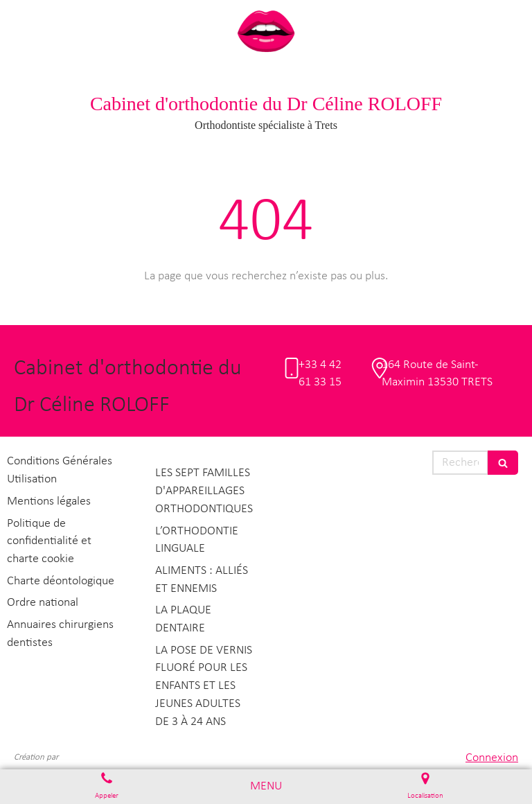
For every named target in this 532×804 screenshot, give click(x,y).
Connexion (492, 758)
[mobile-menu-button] (266, 787)
